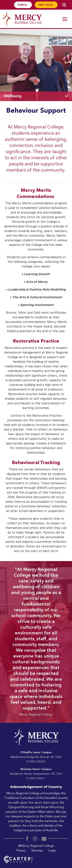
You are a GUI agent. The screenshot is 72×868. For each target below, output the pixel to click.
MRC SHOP (46, 5)
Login (52, 851)
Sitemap (37, 851)
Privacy (21, 851)
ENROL (23, 5)
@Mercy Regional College (36, 846)
